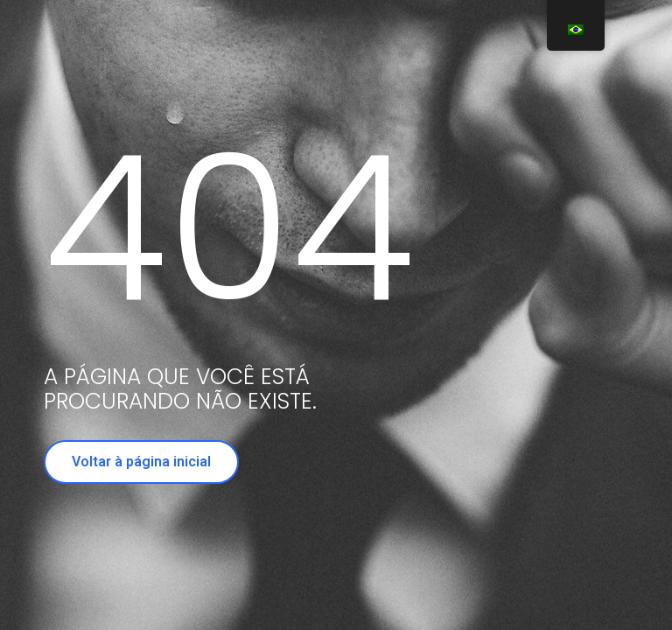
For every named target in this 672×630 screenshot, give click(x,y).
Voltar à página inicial (141, 462)
